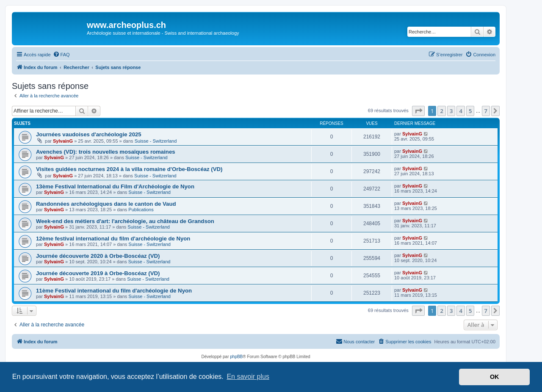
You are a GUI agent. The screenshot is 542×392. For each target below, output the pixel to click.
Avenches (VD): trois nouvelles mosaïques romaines (106, 152)
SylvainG (63, 141)
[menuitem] (61, 55)
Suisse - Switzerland (156, 141)
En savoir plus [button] (248, 377)
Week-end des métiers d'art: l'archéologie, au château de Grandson (125, 221)
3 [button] (451, 111)
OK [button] (495, 377)
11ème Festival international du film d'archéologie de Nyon (114, 291)
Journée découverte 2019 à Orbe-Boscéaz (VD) (98, 273)
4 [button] (460, 111)
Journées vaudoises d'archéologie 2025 (89, 134)
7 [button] (486, 111)
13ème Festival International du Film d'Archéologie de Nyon (115, 186)
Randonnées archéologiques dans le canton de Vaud (106, 204)
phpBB (236, 357)
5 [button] (470, 111)
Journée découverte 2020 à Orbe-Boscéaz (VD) (98, 256)
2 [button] (441, 111)
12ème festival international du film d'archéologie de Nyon (113, 239)
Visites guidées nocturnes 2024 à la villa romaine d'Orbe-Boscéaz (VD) (129, 169)
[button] (418, 111)
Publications (141, 210)
